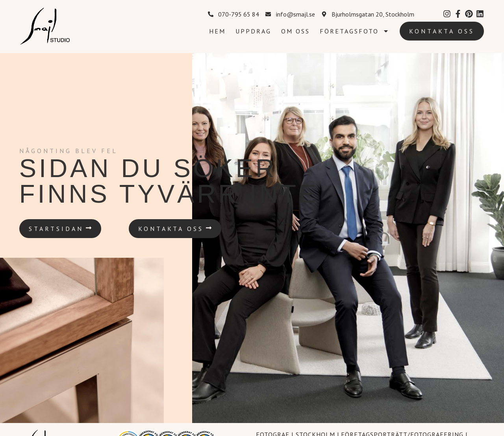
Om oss (296, 31)
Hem (217, 31)
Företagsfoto (354, 31)
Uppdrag (253, 31)
